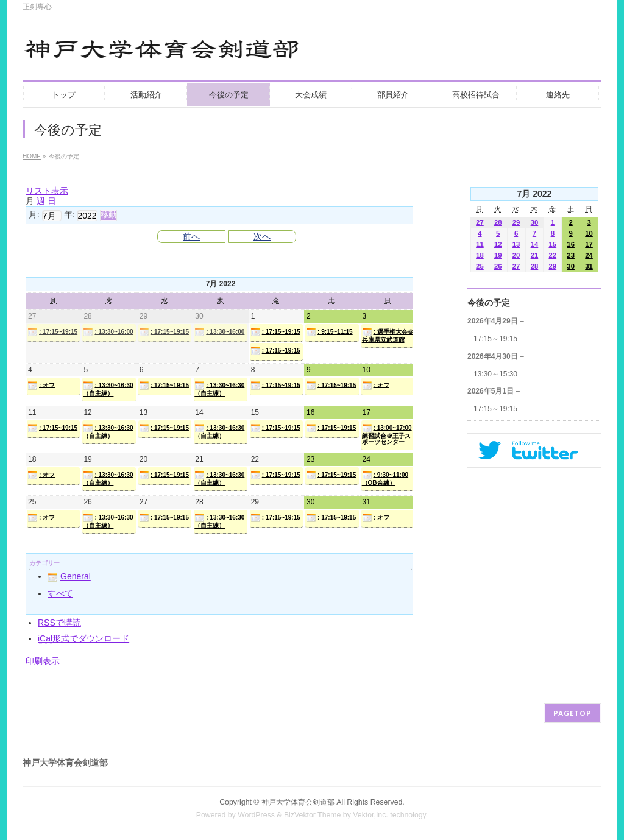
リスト (47, 191)
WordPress (256, 815)
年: (69, 214)
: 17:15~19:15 (52, 332)
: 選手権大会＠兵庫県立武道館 (388, 335)
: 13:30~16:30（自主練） (108, 389)
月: (34, 214)
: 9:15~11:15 (329, 332)
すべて (60, 593)
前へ (191, 236)
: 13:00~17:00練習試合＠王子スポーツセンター (387, 434)
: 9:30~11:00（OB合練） (385, 478)
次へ (262, 236)
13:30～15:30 (495, 374)
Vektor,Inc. (370, 815)
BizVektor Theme (313, 815)
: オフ (41, 386)
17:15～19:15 (495, 339)
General (69, 576)
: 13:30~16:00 (108, 332)
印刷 (43, 661)
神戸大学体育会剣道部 (298, 802)
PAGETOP (573, 713)
